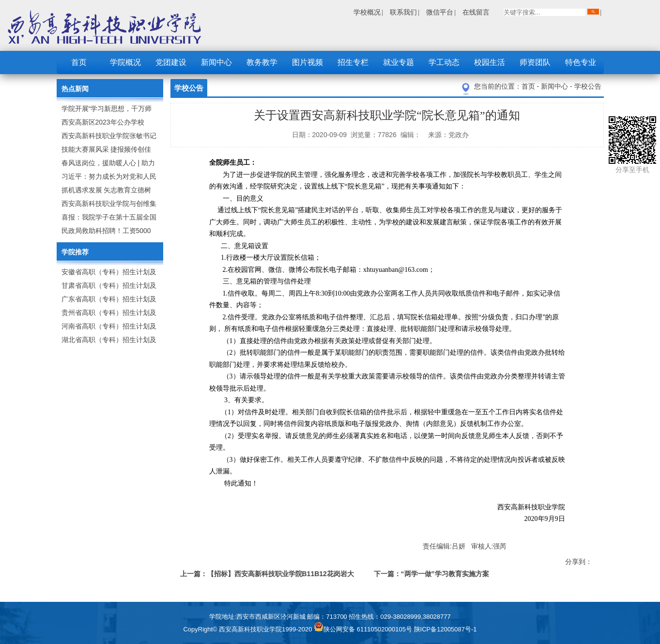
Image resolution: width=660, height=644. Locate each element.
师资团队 (535, 62)
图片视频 (307, 62)
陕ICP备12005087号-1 (445, 629)
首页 (79, 62)
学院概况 (125, 62)
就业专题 (399, 62)
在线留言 (476, 12)
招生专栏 (353, 62)
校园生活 (490, 62)
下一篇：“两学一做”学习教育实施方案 (431, 574)
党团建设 (171, 62)
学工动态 (444, 62)
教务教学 (262, 62)
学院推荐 (75, 252)
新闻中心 (216, 62)
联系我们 (403, 12)
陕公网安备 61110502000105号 (364, 629)
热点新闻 (75, 89)
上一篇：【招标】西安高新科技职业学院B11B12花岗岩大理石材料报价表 (267, 575)
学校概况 (367, 12)
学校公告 (588, 86)
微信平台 (440, 12)
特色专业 (581, 62)
